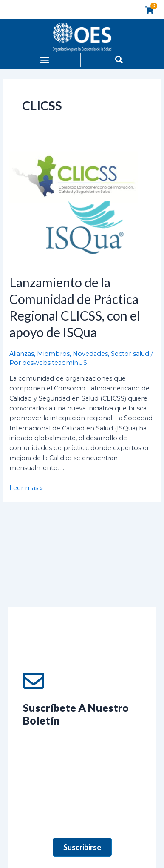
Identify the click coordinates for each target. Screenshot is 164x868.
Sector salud (130, 354)
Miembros (53, 354)
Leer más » (26, 488)
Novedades (90, 354)
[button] (44, 60)
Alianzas (22, 354)
